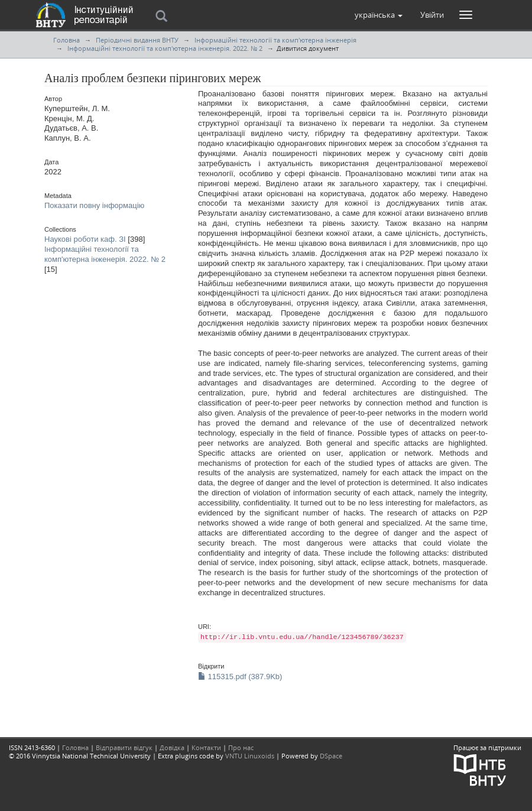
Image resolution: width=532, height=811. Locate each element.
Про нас (241, 747)
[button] (379, 15)
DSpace (331, 756)
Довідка (172, 747)
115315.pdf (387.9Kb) (240, 677)
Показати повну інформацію (94, 205)
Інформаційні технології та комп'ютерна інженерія (275, 40)
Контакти (206, 747)
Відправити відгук (124, 747)
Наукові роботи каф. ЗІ (85, 239)
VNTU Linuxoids (250, 756)
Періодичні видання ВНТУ (137, 40)
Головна (66, 40)
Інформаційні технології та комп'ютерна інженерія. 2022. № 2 (165, 48)
